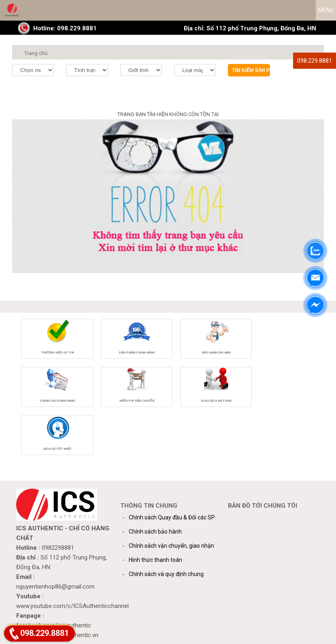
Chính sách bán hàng (57, 401)
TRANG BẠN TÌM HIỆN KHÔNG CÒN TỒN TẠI (168, 114)
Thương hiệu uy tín (57, 353)
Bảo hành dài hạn (216, 353)
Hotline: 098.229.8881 (65, 28)
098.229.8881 (315, 61)
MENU (326, 10)
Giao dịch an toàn (216, 401)
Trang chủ (36, 53)
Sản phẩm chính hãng (137, 353)
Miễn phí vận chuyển (137, 401)
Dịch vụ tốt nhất (57, 449)
